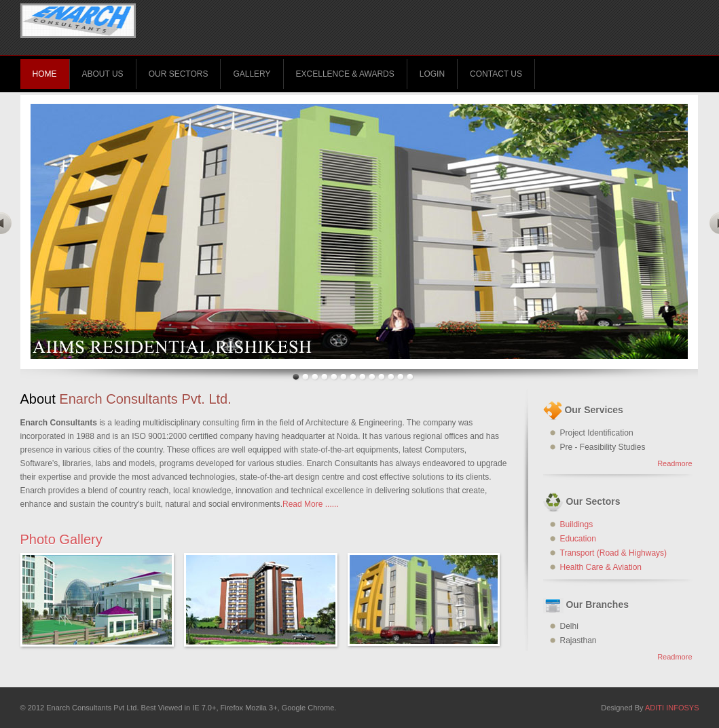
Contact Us (496, 74)
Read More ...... (311, 504)
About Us (103, 74)
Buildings (577, 524)
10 (382, 377)
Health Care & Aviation (601, 567)
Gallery (252, 74)
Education (578, 539)
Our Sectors (179, 74)
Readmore (675, 463)
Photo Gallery (61, 539)
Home (45, 74)
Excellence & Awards (345, 74)
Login (432, 74)
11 (391, 377)
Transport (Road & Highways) (614, 553)
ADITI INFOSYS (672, 708)
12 (401, 377)
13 (410, 377)
